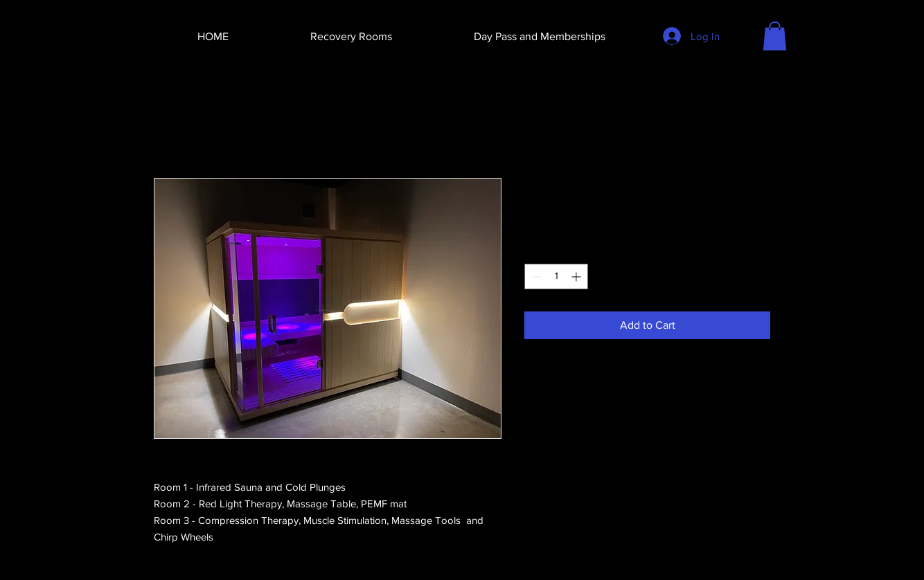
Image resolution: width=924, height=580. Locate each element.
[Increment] (577, 277)
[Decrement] (535, 277)
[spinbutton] (556, 277)
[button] (775, 36)
